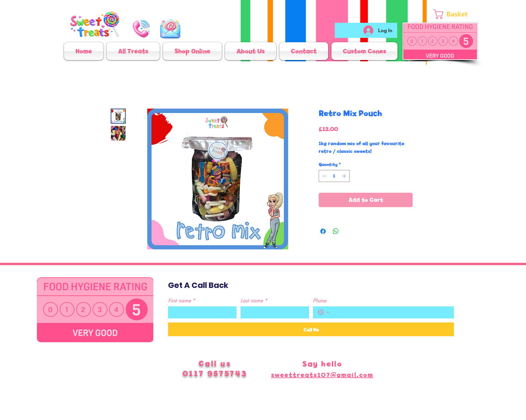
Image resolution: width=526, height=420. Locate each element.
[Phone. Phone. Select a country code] (324, 312)
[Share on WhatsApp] (336, 231)
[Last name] (273, 312)
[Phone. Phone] (390, 312)
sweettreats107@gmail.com (322, 375)
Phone (320, 301)
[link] (458, 14)
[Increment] (345, 176)
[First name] (200, 312)
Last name (254, 301)
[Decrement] (324, 176)
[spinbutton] (334, 176)
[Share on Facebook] (323, 231)
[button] (192, 51)
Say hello (322, 364)
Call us (215, 364)
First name (182, 301)
